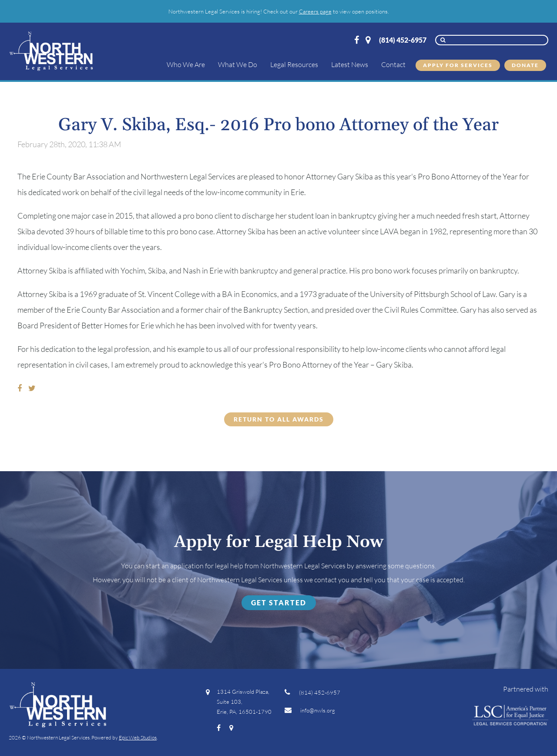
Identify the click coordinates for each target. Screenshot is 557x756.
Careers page (315, 11)
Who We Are (186, 64)
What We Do (238, 64)
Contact (393, 64)
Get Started (279, 602)
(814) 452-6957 (403, 40)
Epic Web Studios (138, 737)
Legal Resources (294, 64)
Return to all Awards (279, 419)
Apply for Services (458, 65)
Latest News (350, 64)
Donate (525, 65)
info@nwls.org (310, 710)
